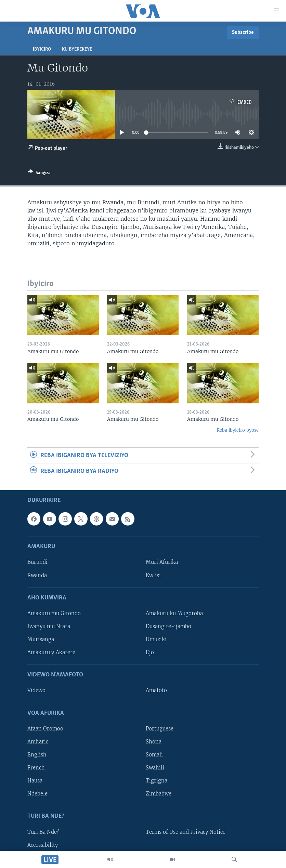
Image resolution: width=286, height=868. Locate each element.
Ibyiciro (42, 49)
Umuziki (156, 639)
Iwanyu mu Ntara (49, 626)
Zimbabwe (159, 794)
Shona (154, 742)
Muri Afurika (162, 562)
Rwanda (37, 575)
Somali (154, 755)
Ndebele (37, 794)
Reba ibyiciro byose (238, 430)
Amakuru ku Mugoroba (174, 613)
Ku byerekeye (77, 49)
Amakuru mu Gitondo (54, 613)
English (37, 755)
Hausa (35, 781)
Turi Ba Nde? (43, 832)
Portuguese (160, 729)
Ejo (150, 652)
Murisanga (41, 639)
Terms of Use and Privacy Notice (186, 832)
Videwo (36, 690)
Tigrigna (157, 781)
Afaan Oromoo (45, 729)
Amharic (38, 742)
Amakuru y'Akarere (51, 652)
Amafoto (156, 690)
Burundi (37, 562)
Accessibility (43, 845)
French (36, 768)
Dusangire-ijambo (168, 626)
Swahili (155, 768)
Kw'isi (153, 575)
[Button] (39, 174)
